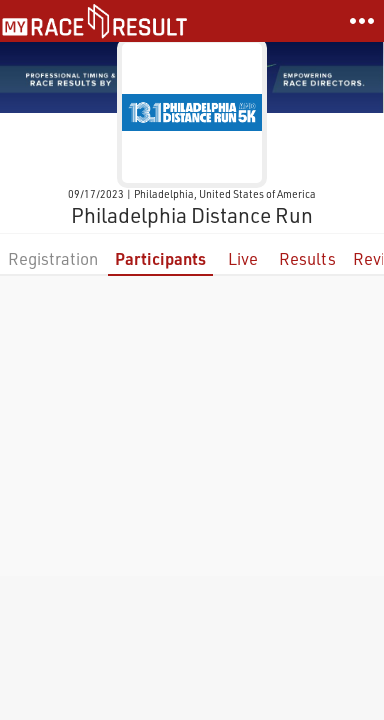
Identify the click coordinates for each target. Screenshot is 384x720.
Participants (160, 258)
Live (243, 258)
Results (307, 258)
